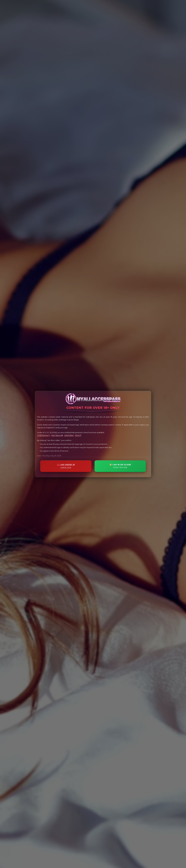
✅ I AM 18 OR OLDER (120, 466)
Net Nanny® (57, 435)
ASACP (78, 435)
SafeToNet (69, 435)
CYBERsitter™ (44, 435)
